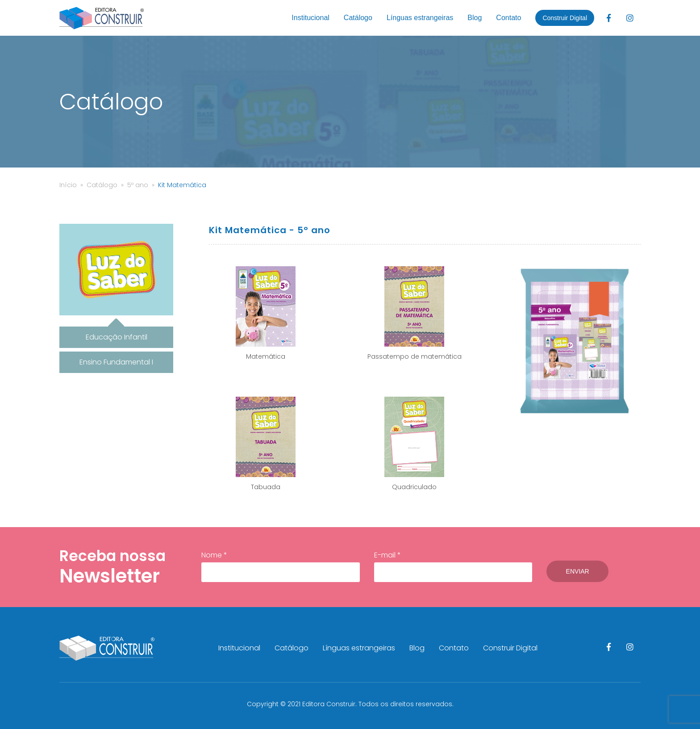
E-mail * (450, 566)
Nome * (279, 566)
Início (68, 185)
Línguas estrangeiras (420, 18)
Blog (475, 18)
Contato (508, 18)
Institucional (310, 18)
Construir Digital (565, 18)
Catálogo (358, 18)
